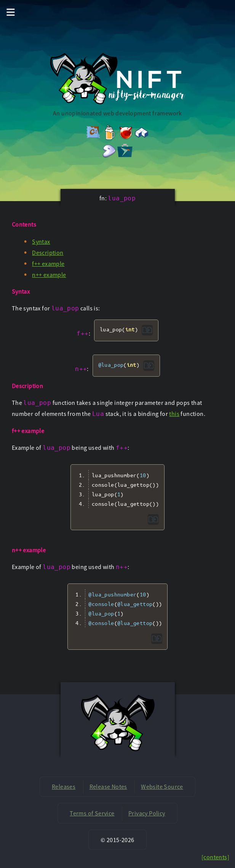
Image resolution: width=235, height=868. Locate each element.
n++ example (49, 275)
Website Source (162, 786)
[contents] (215, 857)
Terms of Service (92, 813)
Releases (64, 786)
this (174, 414)
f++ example (48, 264)
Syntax (41, 241)
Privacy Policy (147, 813)
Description (48, 253)
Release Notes (108, 786)
